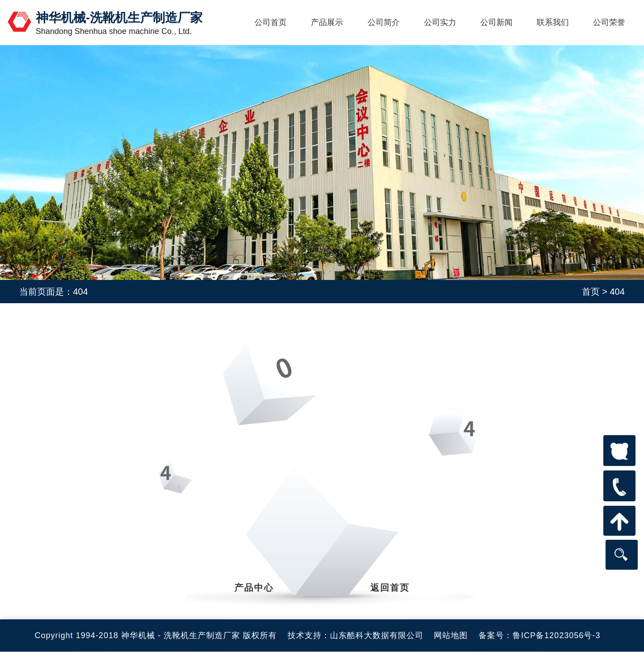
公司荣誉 (609, 22)
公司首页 (271, 22)
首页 (591, 292)
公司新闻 (496, 22)
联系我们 (553, 22)
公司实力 (440, 22)
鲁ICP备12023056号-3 (556, 635)
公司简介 (384, 22)
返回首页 (390, 588)
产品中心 (254, 588)
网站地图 (451, 635)
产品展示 (327, 22)
